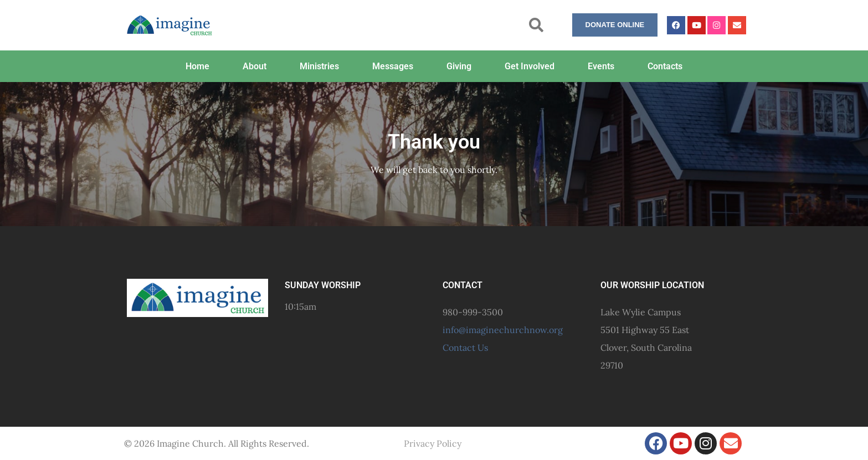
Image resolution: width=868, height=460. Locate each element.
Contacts (665, 66)
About (255, 66)
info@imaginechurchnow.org (503, 330)
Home (197, 66)
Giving (459, 66)
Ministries (319, 66)
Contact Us (465, 347)
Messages (393, 66)
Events (601, 66)
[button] (536, 25)
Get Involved (530, 66)
